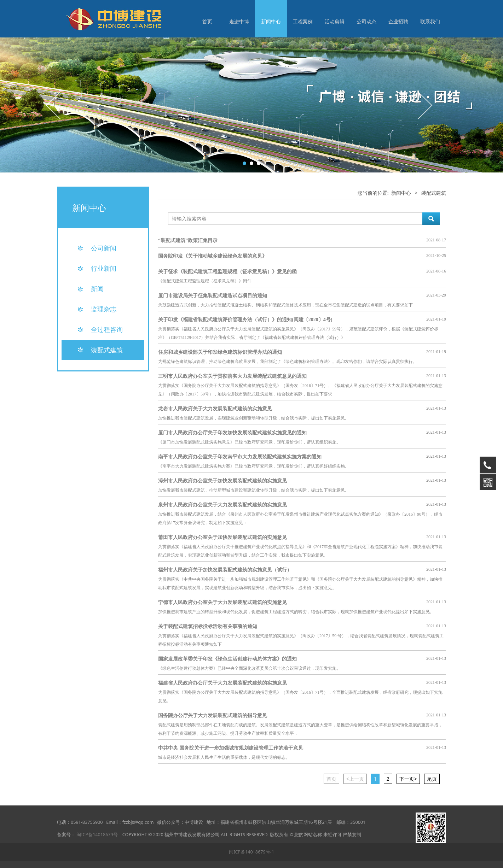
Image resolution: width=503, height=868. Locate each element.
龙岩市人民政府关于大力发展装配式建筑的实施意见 (215, 409)
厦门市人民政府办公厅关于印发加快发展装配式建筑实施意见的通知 (232, 433)
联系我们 (430, 21)
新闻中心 (271, 21)
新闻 (97, 289)
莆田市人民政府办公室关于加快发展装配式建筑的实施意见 (222, 537)
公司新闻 (104, 248)
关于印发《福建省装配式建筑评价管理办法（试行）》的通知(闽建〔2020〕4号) (245, 320)
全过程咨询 (107, 329)
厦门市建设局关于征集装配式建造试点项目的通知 (213, 296)
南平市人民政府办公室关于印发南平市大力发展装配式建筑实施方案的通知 (240, 457)
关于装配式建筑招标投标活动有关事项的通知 (208, 626)
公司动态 (366, 21)
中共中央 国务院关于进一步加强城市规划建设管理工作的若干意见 (231, 748)
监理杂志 (104, 309)
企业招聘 (398, 21)
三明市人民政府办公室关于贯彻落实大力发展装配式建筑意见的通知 (232, 376)
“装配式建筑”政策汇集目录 (188, 241)
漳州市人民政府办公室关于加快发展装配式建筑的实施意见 (222, 481)
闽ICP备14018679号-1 (251, 852)
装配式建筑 (107, 350)
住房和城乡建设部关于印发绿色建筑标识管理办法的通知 (220, 352)
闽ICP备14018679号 (97, 835)
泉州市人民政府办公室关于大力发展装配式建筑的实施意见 (222, 505)
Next (424, 105)
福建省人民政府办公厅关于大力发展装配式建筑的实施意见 (222, 683)
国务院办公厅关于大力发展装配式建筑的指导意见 (213, 715)
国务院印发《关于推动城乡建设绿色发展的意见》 (213, 256)
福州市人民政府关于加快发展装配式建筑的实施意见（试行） (225, 570)
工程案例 (303, 21)
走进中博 (239, 21)
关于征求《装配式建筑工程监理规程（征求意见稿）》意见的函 (227, 272)
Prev (54, 105)
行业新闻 (104, 268)
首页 (207, 21)
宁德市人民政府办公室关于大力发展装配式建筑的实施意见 (222, 602)
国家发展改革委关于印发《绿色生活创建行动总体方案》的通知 (227, 659)
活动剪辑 (335, 21)
